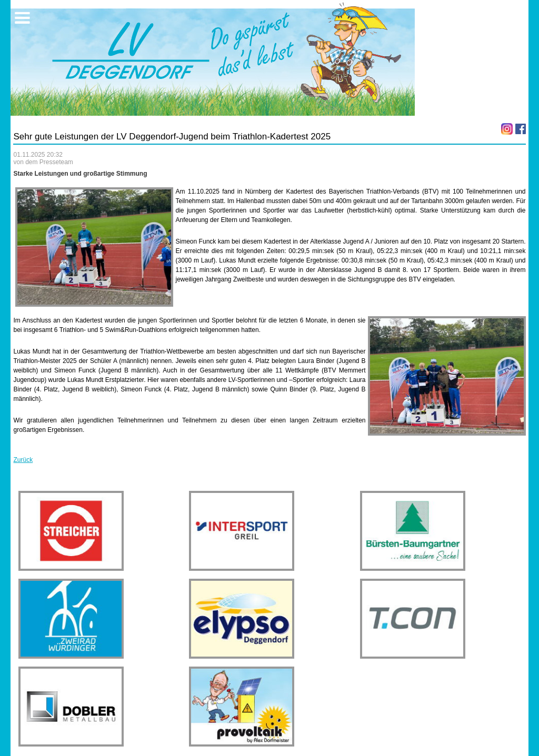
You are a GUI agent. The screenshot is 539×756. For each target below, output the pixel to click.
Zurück (23, 460)
